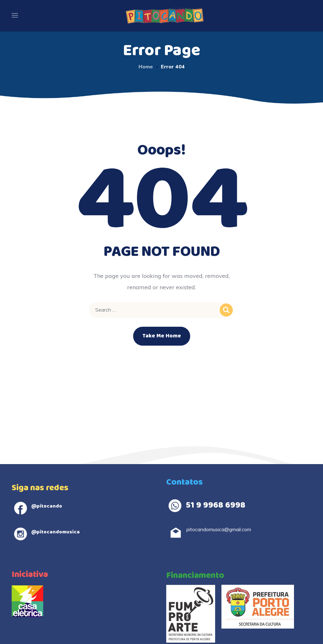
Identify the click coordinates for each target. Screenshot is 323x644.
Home (146, 66)
